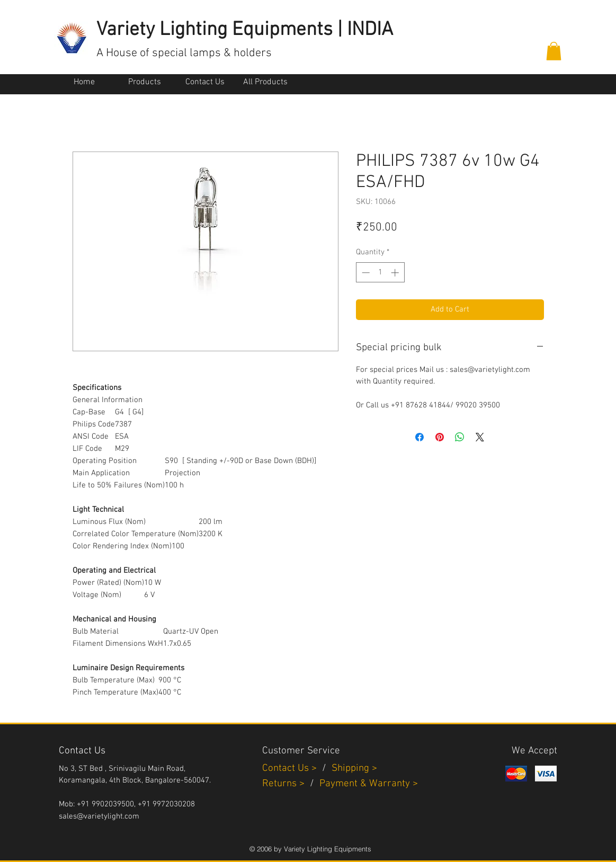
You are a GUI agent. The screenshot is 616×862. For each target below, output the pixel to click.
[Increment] (396, 273)
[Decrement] (365, 273)
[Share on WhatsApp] (460, 437)
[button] (554, 51)
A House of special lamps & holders (184, 53)
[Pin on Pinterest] (440, 437)
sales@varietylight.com (99, 816)
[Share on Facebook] (419, 437)
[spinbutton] (380, 273)
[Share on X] (480, 437)
